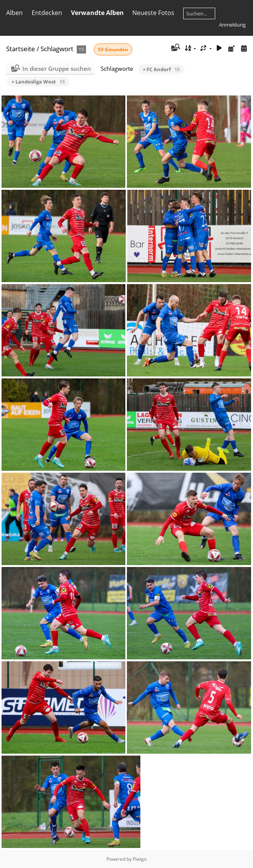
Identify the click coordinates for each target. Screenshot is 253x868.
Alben (14, 13)
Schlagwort (57, 49)
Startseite (21, 49)
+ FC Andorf (161, 69)
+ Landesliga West (38, 82)
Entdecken (47, 13)
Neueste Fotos (153, 13)
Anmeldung (232, 25)
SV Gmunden (113, 49)
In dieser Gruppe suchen (57, 69)
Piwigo (140, 859)
